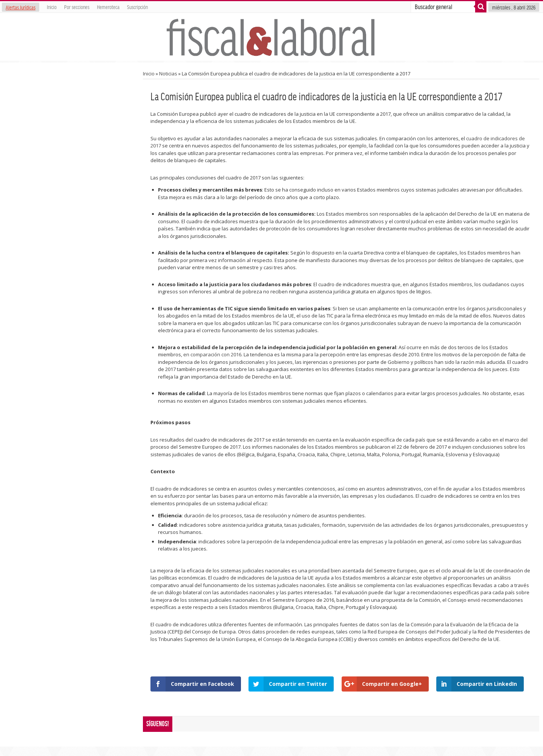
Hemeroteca (108, 7)
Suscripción (137, 7)
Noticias (168, 74)
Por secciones (77, 7)
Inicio (52, 7)
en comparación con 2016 (212, 354)
